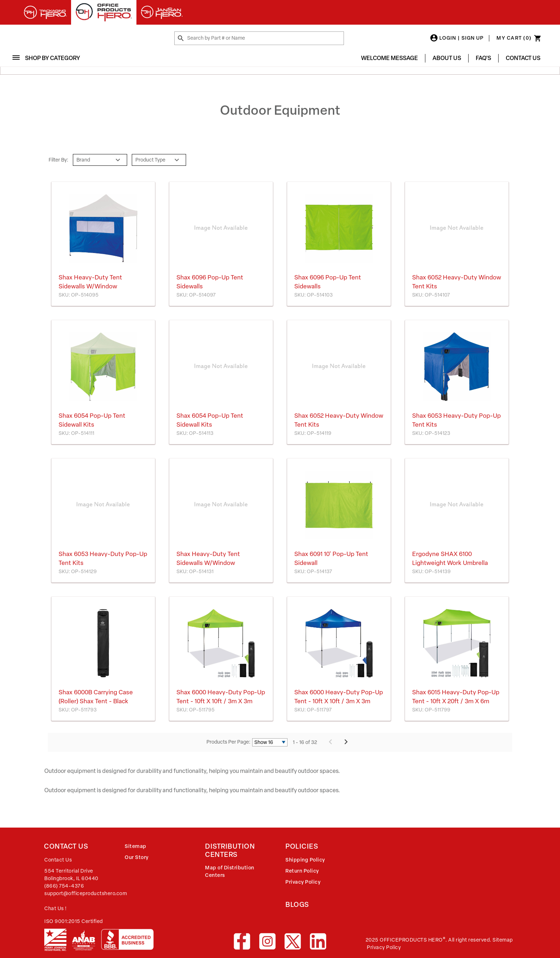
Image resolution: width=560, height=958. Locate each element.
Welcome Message (389, 58)
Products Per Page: (228, 742)
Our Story (137, 857)
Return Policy (302, 871)
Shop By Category (49, 58)
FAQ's (483, 58)
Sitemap (136, 846)
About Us (447, 58)
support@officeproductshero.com (86, 894)
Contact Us (523, 58)
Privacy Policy (303, 882)
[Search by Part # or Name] (181, 39)
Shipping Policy (305, 860)
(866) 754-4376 (64, 886)
